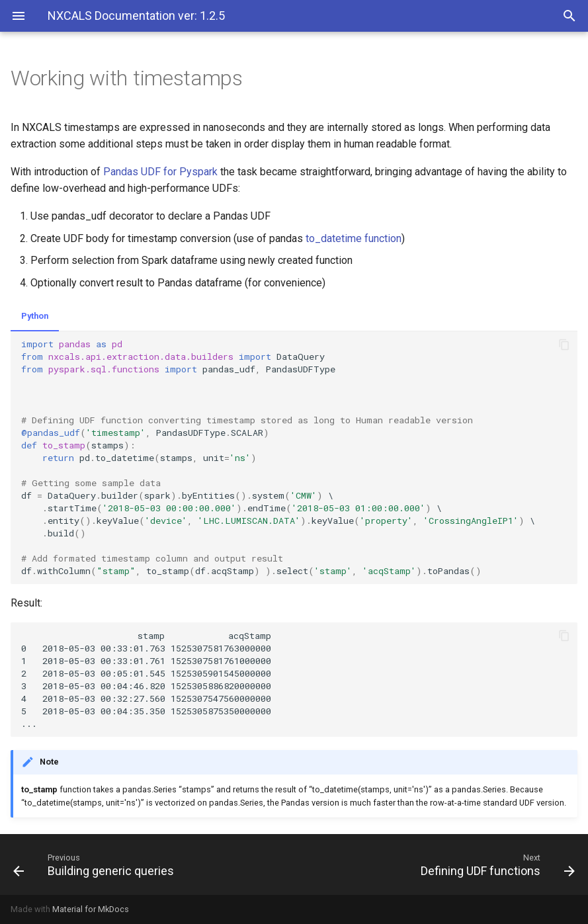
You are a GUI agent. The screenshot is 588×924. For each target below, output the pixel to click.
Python (35, 316)
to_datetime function (354, 238)
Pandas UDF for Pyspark (160, 172)
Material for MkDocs (91, 909)
